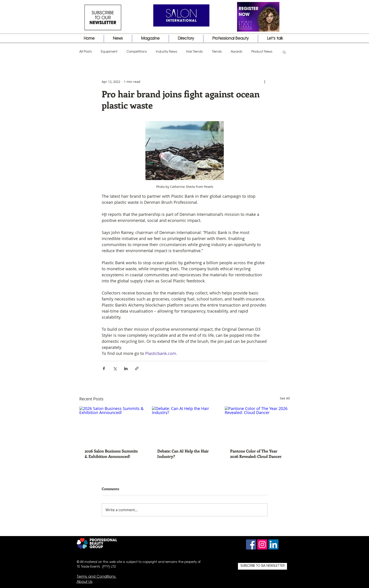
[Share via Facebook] (104, 368)
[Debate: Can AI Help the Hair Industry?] (184, 425)
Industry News (167, 52)
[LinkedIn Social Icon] (273, 544)
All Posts (86, 52)
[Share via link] (137, 368)
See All (285, 398)
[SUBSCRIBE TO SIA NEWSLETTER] (262, 566)
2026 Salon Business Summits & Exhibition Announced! (111, 454)
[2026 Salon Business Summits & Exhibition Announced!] (112, 425)
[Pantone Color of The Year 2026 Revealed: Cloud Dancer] (257, 425)
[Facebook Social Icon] (251, 544)
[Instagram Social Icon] (262, 544)
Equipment (109, 52)
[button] (284, 52)
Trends (217, 52)
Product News (262, 52)
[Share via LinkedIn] (126, 368)
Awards (237, 52)
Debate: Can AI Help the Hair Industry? (183, 454)
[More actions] (265, 82)
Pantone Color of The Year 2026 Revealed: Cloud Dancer (256, 454)
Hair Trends (194, 52)
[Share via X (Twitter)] (115, 368)
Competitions (137, 52)
